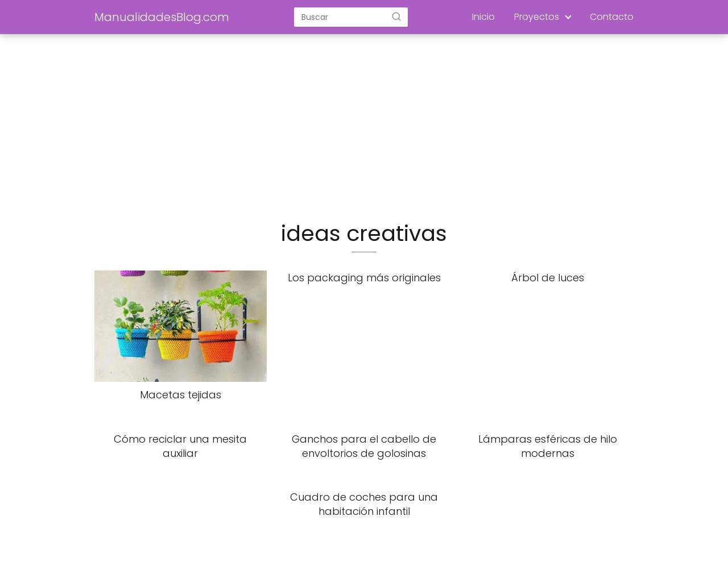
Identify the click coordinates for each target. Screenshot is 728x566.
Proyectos (537, 17)
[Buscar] (396, 16)
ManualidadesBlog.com (162, 17)
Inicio (483, 17)
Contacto (612, 17)
